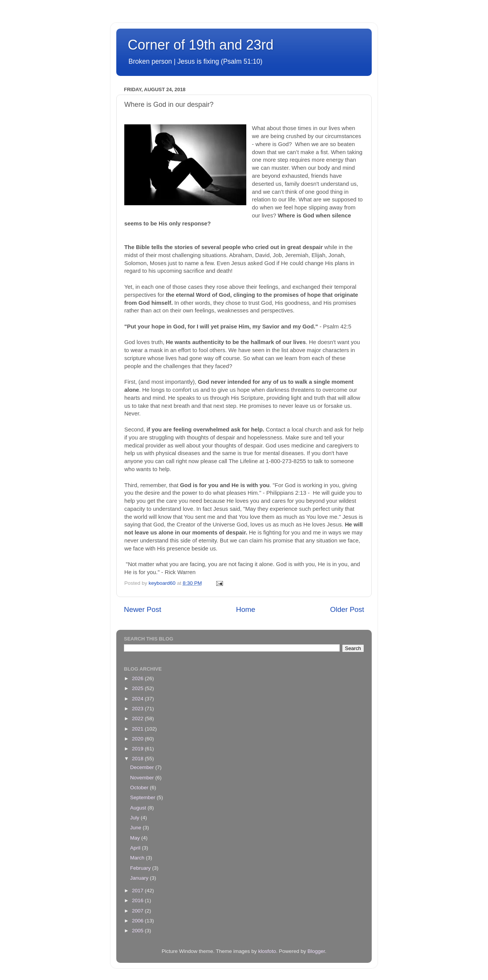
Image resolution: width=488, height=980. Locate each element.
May (136, 838)
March (138, 858)
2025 (138, 688)
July (135, 818)
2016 (138, 900)
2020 (138, 739)
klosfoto (267, 951)
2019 (138, 749)
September (143, 797)
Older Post (347, 609)
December (143, 767)
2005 (138, 931)
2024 (138, 699)
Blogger (316, 951)
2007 (138, 911)
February (141, 868)
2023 (138, 709)
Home (246, 609)
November (143, 778)
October (140, 788)
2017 (138, 891)
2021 (138, 729)
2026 (138, 678)
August (139, 808)
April (136, 848)
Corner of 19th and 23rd (201, 45)
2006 (138, 921)
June (136, 828)
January (140, 878)
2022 (138, 719)
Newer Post (143, 609)
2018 (138, 759)
